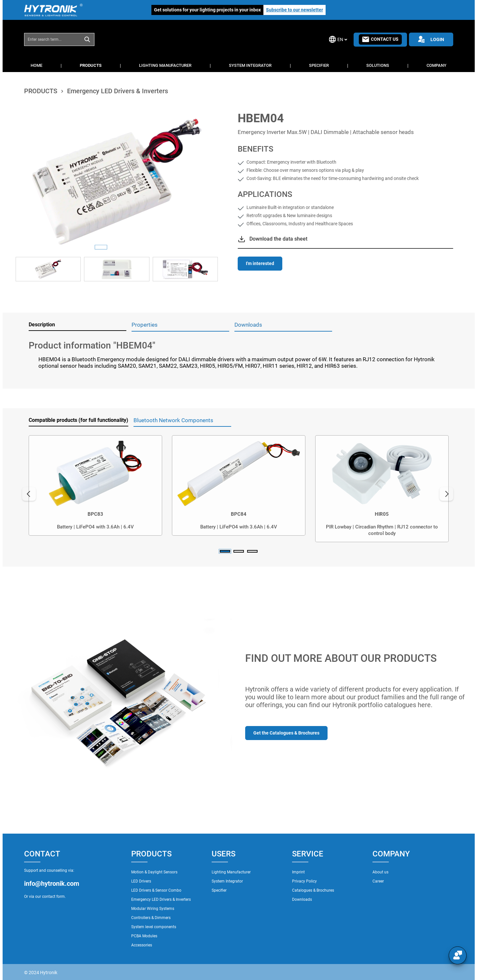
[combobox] (52, 39)
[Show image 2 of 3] (117, 247)
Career (378, 881)
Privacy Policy (304, 881)
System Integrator (227, 881)
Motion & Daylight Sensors (154, 872)
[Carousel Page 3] (252, 551)
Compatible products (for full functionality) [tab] (78, 420)
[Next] (447, 494)
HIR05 (382, 514)
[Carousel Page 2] (239, 551)
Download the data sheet (278, 239)
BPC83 (95, 514)
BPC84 (239, 514)
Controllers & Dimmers (151, 918)
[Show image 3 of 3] (132, 247)
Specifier (219, 890)
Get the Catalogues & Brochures (286, 733)
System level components (154, 927)
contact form (53, 897)
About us (380, 872)
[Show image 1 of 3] (101, 247)
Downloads (302, 899)
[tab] (77, 325)
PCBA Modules (144, 936)
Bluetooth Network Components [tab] (173, 420)
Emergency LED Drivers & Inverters (161, 899)
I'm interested (260, 263)
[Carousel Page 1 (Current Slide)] (225, 551)
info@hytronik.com (52, 883)
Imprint (298, 872)
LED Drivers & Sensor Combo (156, 890)
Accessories (142, 945)
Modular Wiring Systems (153, 909)
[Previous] (29, 494)
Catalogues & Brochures (313, 890)
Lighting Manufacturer (231, 872)
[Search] (87, 39)
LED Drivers (141, 881)
